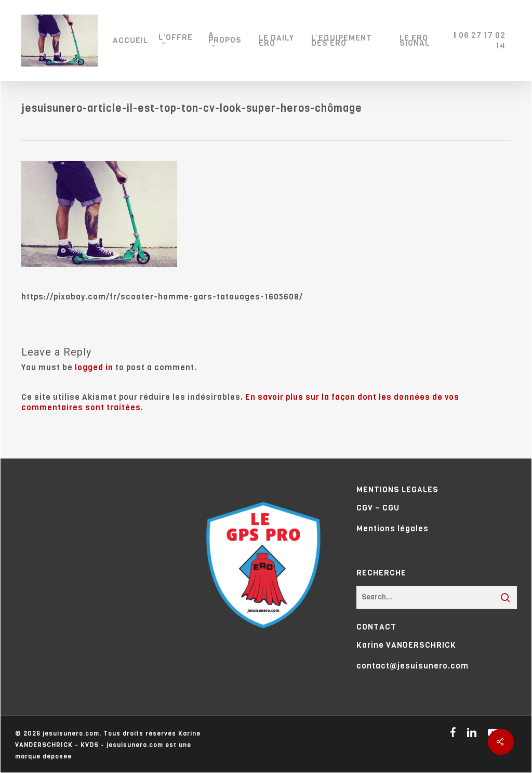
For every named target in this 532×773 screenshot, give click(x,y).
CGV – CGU (378, 508)
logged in (94, 368)
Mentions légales (393, 529)
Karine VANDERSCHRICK (406, 645)
